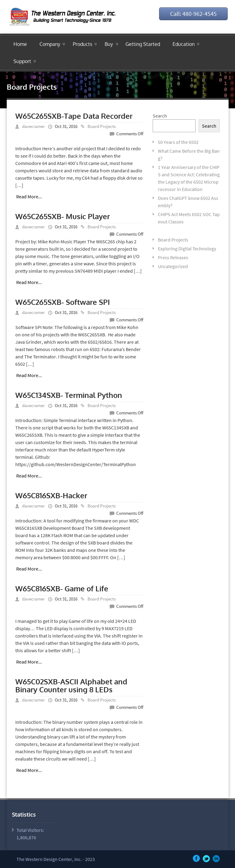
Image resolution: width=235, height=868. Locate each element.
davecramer (33, 126)
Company (50, 44)
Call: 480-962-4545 (193, 14)
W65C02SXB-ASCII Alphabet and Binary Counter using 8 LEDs (71, 685)
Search (160, 116)
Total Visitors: (31, 830)
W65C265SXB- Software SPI (63, 302)
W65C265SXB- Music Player (63, 216)
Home (20, 44)
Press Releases (173, 257)
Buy (109, 44)
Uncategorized (173, 266)
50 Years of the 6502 (178, 142)
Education (184, 44)
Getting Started (143, 44)
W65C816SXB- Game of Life (62, 588)
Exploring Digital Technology (187, 249)
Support (22, 61)
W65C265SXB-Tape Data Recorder (74, 116)
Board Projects (102, 126)
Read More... (29, 196)
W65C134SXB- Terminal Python (69, 395)
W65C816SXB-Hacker (51, 495)
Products (82, 44)
